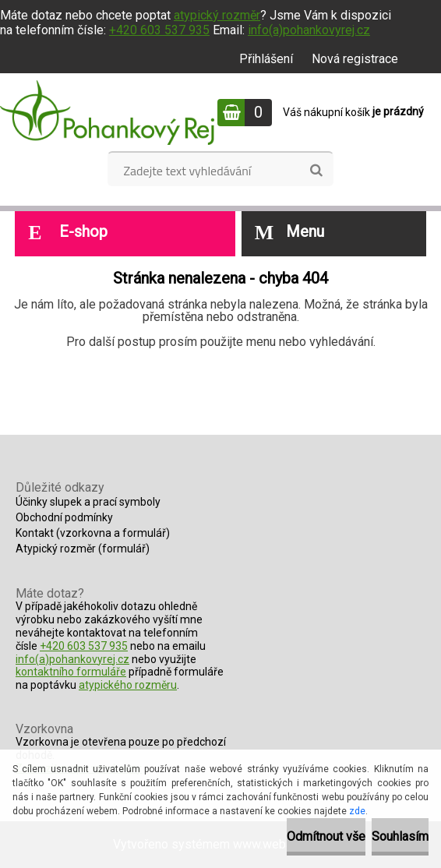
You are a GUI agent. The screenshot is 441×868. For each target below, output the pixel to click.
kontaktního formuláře (71, 672)
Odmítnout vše (326, 836)
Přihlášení (266, 59)
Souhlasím (400, 836)
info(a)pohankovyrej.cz (309, 30)
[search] (316, 171)
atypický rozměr (217, 15)
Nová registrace (355, 59)
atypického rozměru (128, 685)
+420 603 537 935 (159, 30)
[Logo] (107, 112)
